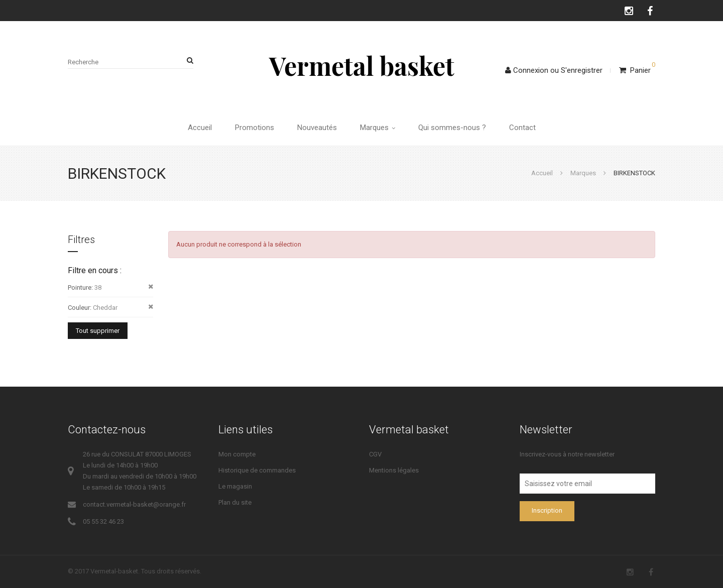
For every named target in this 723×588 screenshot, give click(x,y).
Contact (522, 128)
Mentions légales (394, 470)
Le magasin (235, 486)
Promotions (255, 128)
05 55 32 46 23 (103, 521)
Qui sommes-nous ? (452, 128)
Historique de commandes (257, 470)
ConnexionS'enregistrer (554, 70)
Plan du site (235, 502)
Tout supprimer (98, 331)
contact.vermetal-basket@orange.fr (134, 504)
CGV (375, 454)
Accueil (200, 128)
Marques (378, 128)
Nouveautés (317, 128)
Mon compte (237, 454)
